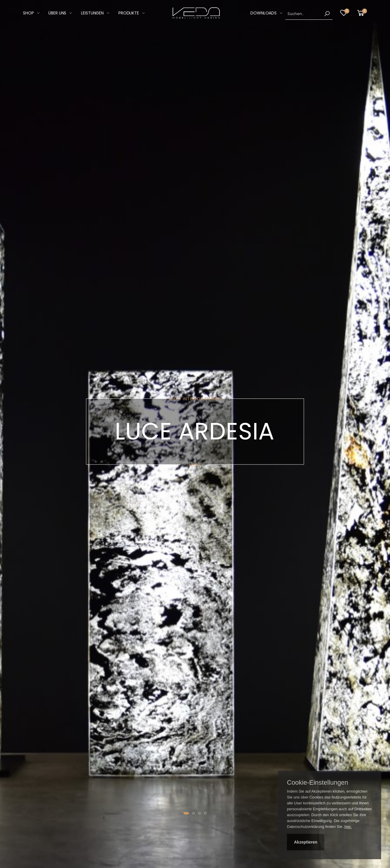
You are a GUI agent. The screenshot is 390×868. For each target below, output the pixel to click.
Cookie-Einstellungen (318, 783)
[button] (362, 13)
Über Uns (57, 13)
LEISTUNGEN (92, 13)
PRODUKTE (129, 13)
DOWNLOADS (263, 13)
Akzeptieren (306, 842)
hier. (348, 827)
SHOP (28, 13)
